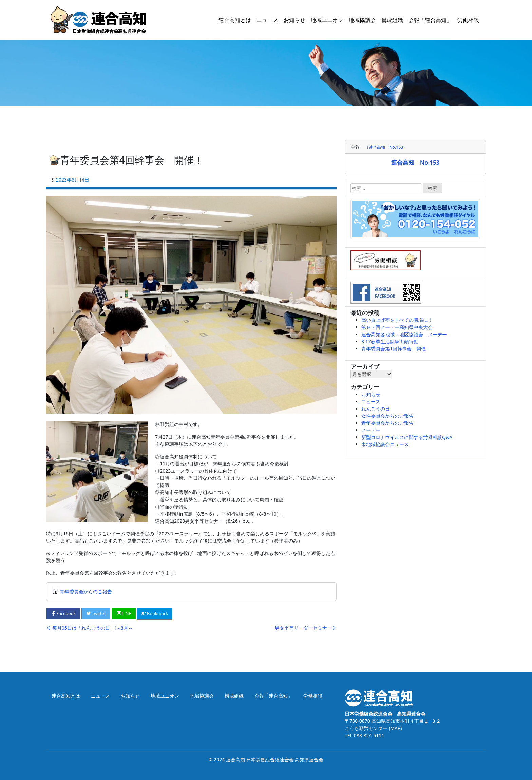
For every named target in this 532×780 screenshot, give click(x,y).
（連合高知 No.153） (386, 147)
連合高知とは (235, 20)
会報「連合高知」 (430, 20)
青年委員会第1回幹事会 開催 (394, 349)
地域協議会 (362, 20)
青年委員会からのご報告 (86, 592)
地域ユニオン (327, 20)
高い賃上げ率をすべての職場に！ (397, 320)
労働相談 (468, 20)
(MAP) (395, 728)
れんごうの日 (376, 409)
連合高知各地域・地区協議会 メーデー (404, 334)
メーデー (371, 430)
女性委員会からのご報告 (387, 416)
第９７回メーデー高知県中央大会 (397, 327)
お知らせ (294, 20)
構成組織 (392, 20)
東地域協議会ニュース (385, 444)
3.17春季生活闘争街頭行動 (390, 341)
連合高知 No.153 (415, 162)
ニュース (267, 20)
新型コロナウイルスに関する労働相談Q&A (407, 437)
